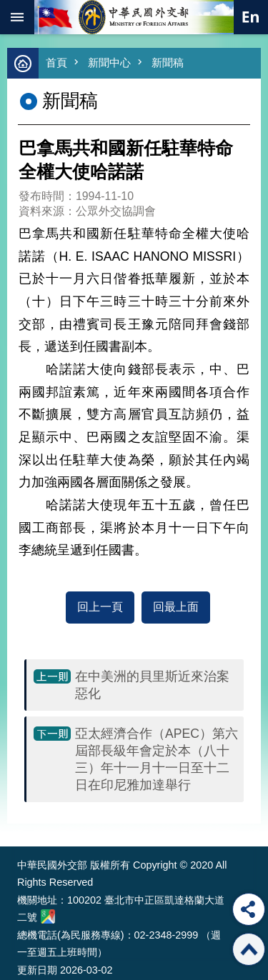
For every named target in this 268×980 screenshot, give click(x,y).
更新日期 (37, 970)
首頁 (56, 62)
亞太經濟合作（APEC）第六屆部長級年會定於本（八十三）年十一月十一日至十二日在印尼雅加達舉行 (157, 759)
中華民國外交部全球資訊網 (134, 17)
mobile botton (17, 17)
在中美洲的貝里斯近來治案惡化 (152, 685)
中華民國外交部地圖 (48, 916)
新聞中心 (109, 62)
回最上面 (176, 607)
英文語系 (251, 17)
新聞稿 (168, 62)
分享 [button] (249, 909)
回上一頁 (100, 607)
